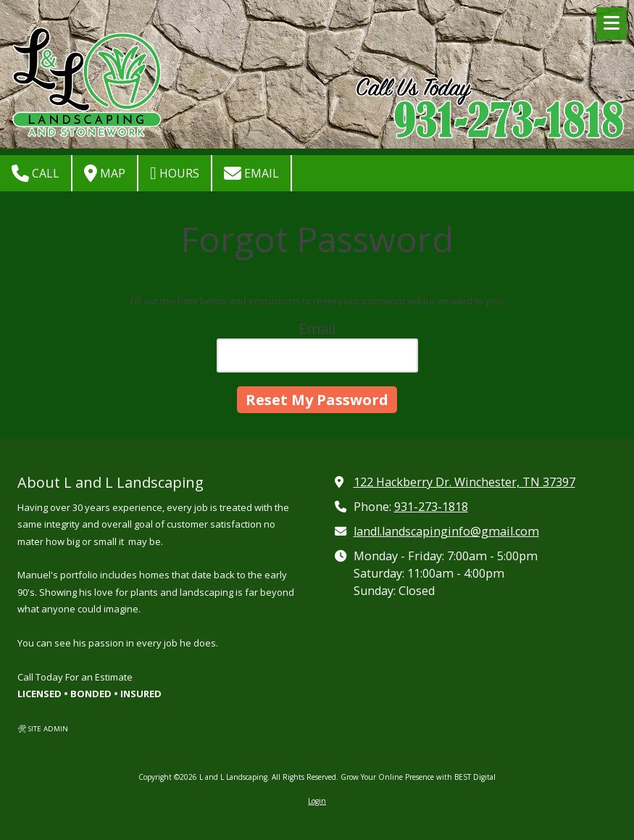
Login (317, 801)
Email (251, 173)
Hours (175, 173)
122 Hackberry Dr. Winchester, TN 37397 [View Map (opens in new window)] (464, 482)
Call (36, 173)
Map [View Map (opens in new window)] (105, 173)
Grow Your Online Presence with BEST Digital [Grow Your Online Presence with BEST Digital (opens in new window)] (418, 777)
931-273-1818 (431, 507)
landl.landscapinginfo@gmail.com (446, 531)
